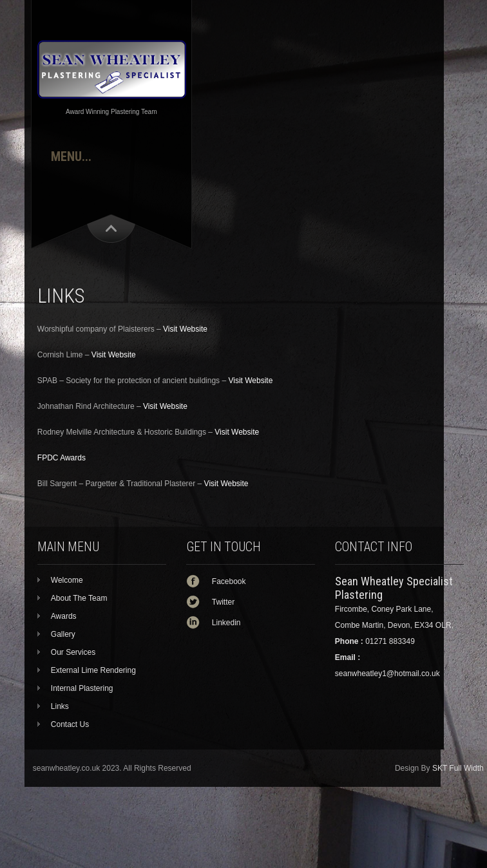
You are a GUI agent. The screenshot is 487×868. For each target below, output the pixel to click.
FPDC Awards (62, 458)
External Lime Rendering (93, 670)
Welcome (67, 580)
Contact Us (70, 724)
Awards (64, 616)
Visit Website (185, 329)
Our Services (73, 652)
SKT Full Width (458, 768)
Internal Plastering (82, 688)
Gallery (63, 634)
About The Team (79, 598)
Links (60, 706)
